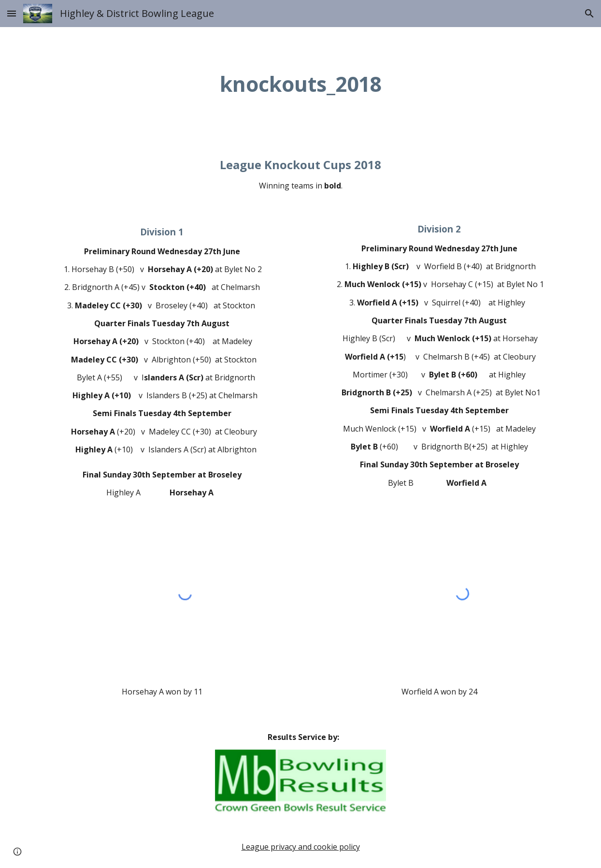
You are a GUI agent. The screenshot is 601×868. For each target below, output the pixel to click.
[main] (300, 84)
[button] (12, 13)
